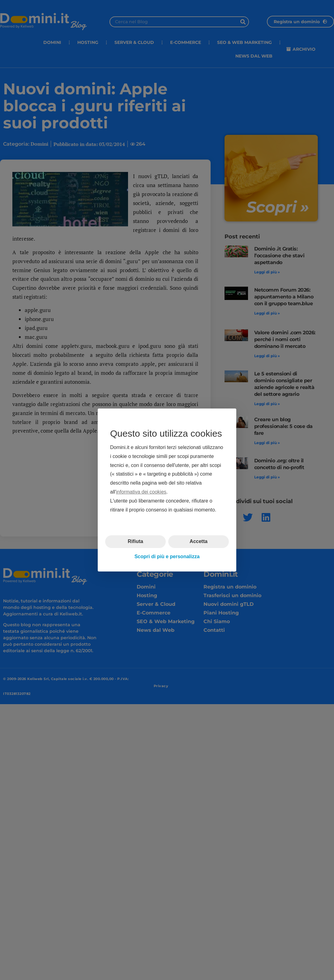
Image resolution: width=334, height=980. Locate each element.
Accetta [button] (199, 541)
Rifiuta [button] (135, 541)
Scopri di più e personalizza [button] (167, 556)
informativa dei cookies (141, 492)
